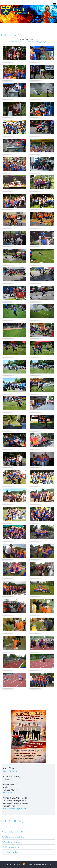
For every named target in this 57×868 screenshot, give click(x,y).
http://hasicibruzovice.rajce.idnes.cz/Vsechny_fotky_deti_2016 (30, 42)
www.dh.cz (6, 827)
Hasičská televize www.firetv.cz (13, 837)
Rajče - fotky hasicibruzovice (12, 852)
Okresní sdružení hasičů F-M (12, 832)
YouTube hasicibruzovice (11, 842)
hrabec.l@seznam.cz (12, 793)
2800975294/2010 (11, 771)
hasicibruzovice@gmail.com (15, 809)
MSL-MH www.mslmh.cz (11, 847)
